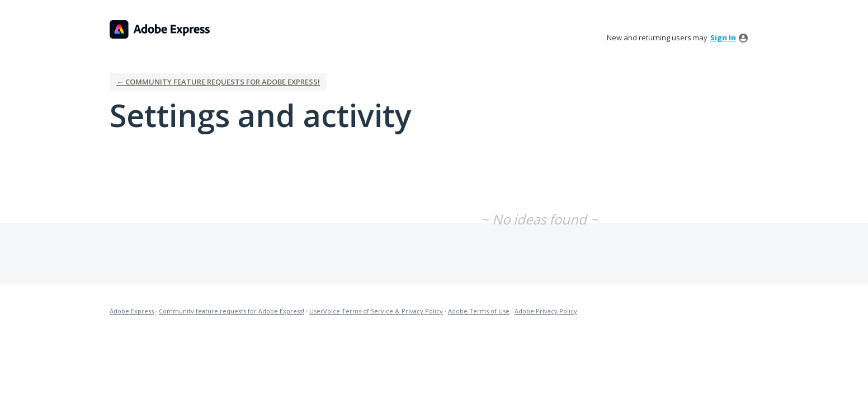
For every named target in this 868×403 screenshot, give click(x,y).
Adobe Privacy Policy (546, 311)
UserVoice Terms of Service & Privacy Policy (376, 311)
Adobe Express (132, 311)
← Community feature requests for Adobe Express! (218, 82)
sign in (723, 38)
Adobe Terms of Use (479, 311)
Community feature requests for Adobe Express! (232, 311)
